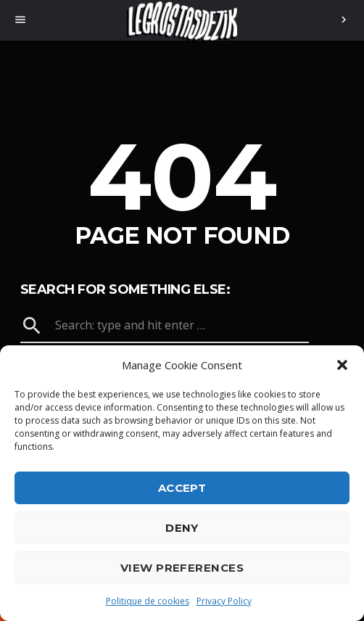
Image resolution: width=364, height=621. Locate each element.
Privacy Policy (224, 601)
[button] (342, 365)
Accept (182, 488)
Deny (182, 528)
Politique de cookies (148, 601)
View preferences (182, 568)
